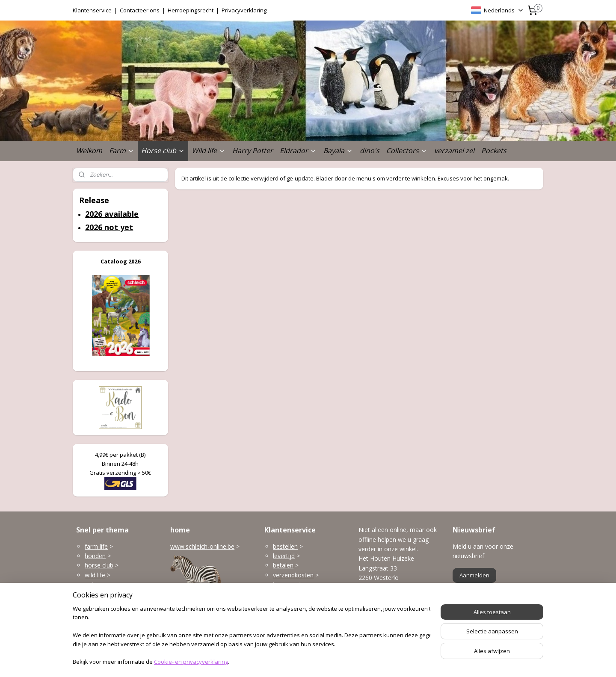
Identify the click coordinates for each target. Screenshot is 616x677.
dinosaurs (98, 613)
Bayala (338, 151)
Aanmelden (474, 575)
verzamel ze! (454, 151)
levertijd (284, 556)
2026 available (112, 214)
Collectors (407, 151)
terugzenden (290, 584)
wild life (95, 575)
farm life (96, 546)
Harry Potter (253, 151)
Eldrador (298, 151)
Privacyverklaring (244, 10)
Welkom (89, 151)
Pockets (494, 151)
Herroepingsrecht (191, 10)
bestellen (285, 546)
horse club (99, 565)
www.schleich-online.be (202, 546)
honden (95, 556)
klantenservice (309, 604)
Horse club (163, 151)
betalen (283, 565)
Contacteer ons (140, 10)
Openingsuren (378, 628)
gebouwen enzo (107, 584)
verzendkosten (293, 575)
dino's (370, 151)
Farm (122, 151)
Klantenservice (92, 10)
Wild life (209, 151)
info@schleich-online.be (391, 609)
